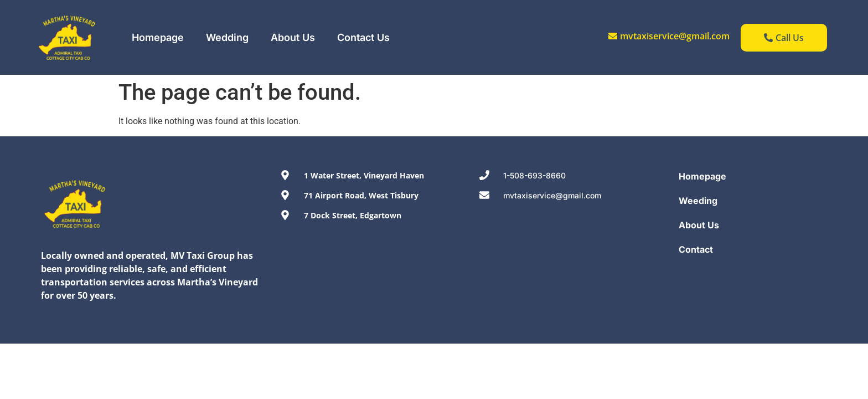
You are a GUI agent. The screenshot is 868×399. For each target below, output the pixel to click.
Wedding (227, 37)
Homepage (158, 37)
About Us (293, 37)
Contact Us (363, 37)
